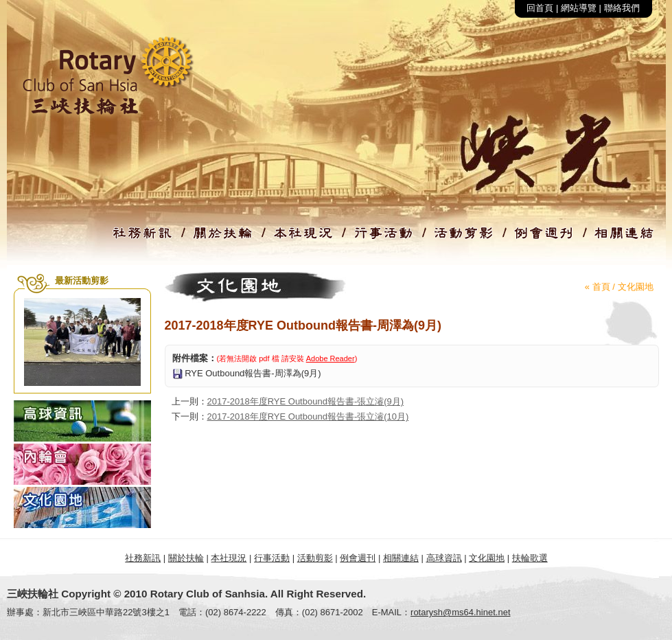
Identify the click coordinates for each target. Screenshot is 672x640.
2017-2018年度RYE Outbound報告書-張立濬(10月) (308, 416)
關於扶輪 (186, 558)
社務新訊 (143, 558)
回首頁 (540, 8)
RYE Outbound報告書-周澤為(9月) (253, 373)
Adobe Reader (331, 358)
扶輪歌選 (530, 558)
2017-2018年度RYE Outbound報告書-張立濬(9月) (306, 401)
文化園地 (636, 287)
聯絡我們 (622, 8)
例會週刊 (358, 558)
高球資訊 (444, 558)
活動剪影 (315, 558)
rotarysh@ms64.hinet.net (460, 612)
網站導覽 (579, 8)
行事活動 (272, 558)
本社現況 (229, 558)
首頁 (601, 287)
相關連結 (401, 558)
